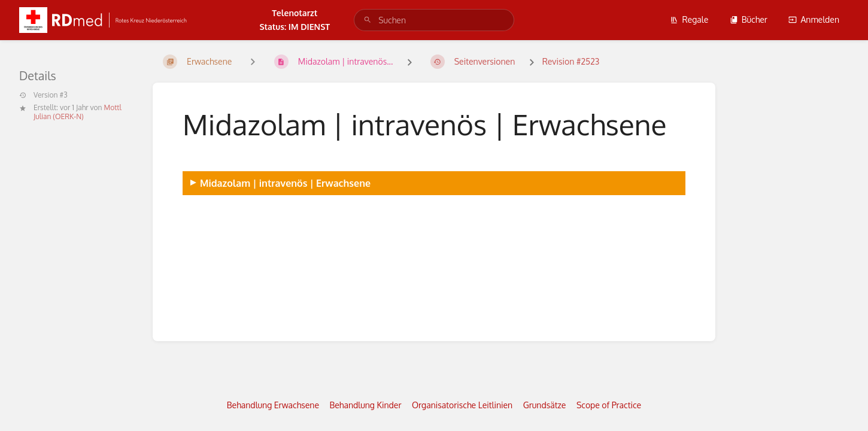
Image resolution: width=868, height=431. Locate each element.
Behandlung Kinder (366, 405)
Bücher (749, 19)
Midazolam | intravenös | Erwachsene (285, 183)
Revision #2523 (571, 61)
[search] (434, 20)
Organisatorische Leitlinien (462, 405)
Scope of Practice (609, 405)
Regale (689, 19)
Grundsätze (545, 405)
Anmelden (814, 19)
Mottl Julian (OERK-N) (78, 112)
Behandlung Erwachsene (273, 405)
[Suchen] (368, 20)
